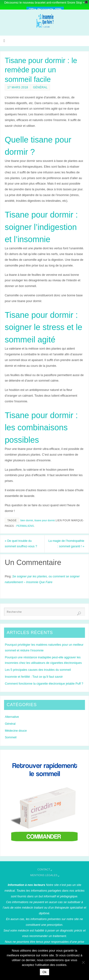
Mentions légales (44, 875)
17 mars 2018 (18, 87)
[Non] (83, 962)
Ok (44, 972)
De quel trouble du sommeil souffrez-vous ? (21, 544)
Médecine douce (16, 731)
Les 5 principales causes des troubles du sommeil (38, 670)
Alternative (12, 717)
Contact (44, 869)
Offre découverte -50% (45, 9)
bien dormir (27, 520)
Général (40, 87)
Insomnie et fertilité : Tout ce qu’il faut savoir (34, 677)
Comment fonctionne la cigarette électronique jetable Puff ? (44, 684)
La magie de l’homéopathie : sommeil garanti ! (66, 544)
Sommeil (11, 737)
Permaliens (25, 526)
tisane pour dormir (45, 520)
